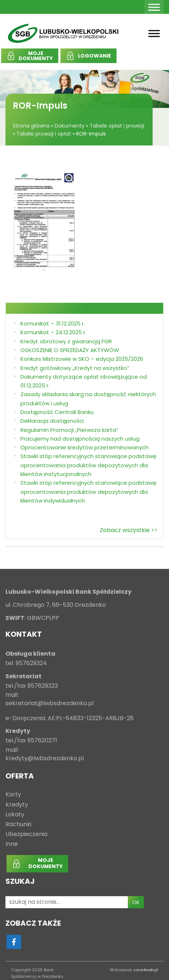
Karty (13, 795)
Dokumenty (70, 126)
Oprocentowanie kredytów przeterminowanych (84, 447)
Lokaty (15, 815)
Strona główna (31, 126)
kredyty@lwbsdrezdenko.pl (45, 759)
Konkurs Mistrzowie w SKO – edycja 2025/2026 (82, 359)
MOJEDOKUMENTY (36, 56)
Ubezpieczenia (26, 834)
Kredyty (17, 805)
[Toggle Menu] (154, 7)
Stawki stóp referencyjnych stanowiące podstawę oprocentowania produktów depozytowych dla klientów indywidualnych (88, 492)
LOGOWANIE (95, 56)
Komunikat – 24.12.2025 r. (53, 332)
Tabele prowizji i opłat (44, 134)
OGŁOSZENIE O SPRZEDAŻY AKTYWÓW (70, 350)
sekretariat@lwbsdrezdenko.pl (50, 704)
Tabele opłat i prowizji (117, 126)
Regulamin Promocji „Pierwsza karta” (69, 430)
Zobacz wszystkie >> (129, 530)
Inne (12, 844)
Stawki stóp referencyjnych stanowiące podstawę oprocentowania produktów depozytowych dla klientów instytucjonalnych (88, 465)
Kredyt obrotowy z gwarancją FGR (66, 341)
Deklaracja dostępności (52, 421)
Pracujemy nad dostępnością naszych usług (80, 439)
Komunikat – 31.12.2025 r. (53, 323)
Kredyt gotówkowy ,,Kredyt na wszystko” (75, 368)
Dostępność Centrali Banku (57, 412)
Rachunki (18, 825)
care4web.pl (146, 970)
